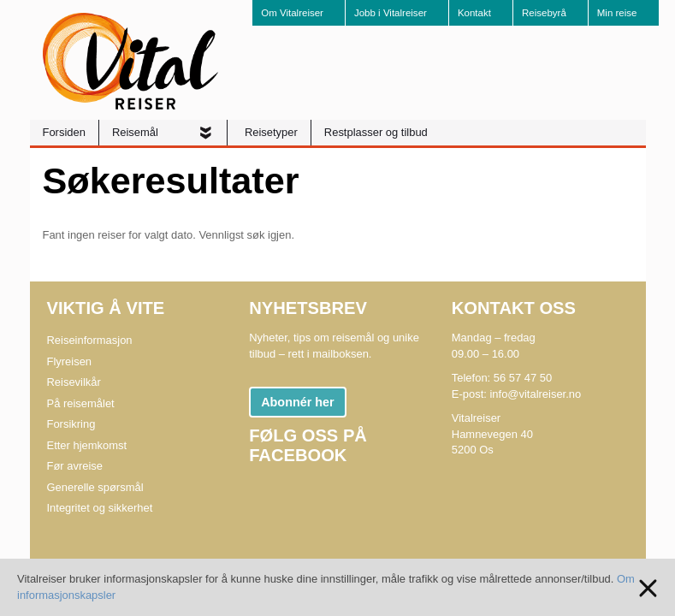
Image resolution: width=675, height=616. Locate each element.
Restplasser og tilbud (376, 132)
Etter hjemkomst (87, 445)
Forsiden (64, 132)
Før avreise (75, 466)
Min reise (617, 13)
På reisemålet (81, 403)
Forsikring (71, 424)
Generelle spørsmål (95, 487)
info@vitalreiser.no (535, 394)
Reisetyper (271, 132)
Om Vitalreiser (292, 13)
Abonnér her (298, 402)
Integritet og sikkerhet (100, 508)
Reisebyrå (544, 13)
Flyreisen (70, 361)
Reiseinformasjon (90, 340)
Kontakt (474, 13)
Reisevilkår (74, 382)
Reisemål (137, 132)
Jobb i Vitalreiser (391, 13)
